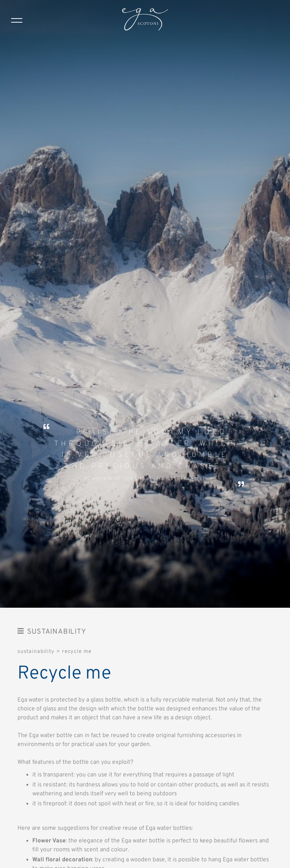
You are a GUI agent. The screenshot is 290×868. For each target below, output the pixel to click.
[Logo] (145, 20)
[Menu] (17, 20)
